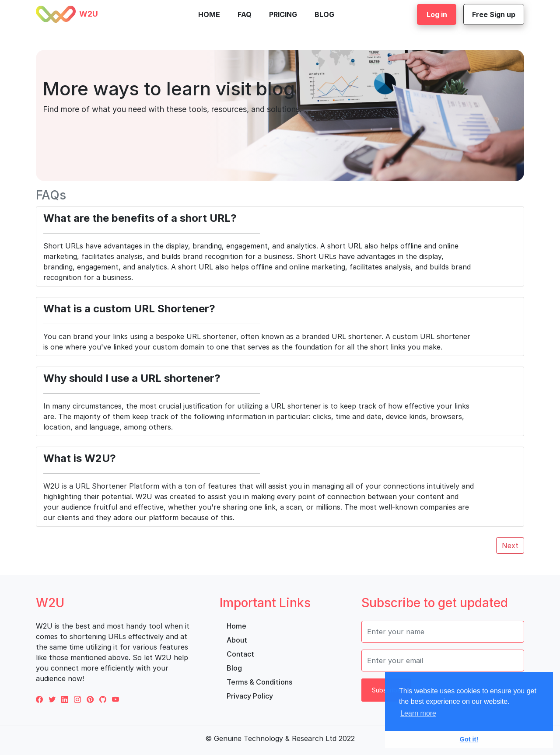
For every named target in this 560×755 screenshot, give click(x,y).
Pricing (283, 14)
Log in (437, 14)
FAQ (245, 14)
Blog (324, 14)
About (237, 640)
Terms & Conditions (259, 682)
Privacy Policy (250, 696)
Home (209, 14)
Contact (240, 654)
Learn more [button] (418, 713)
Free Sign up (494, 14)
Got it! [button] (469, 739)
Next (510, 545)
